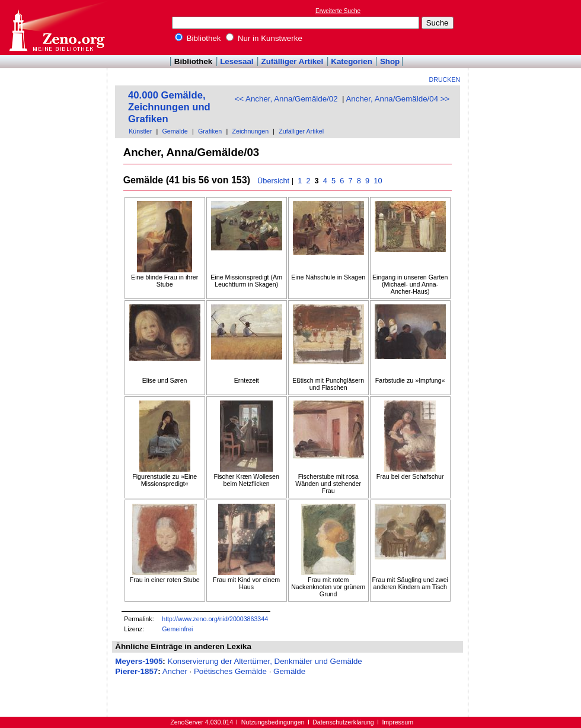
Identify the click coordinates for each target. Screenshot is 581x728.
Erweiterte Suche (338, 11)
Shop (390, 61)
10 (378, 181)
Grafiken (210, 131)
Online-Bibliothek (56, 28)
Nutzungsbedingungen (273, 722)
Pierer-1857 (136, 671)
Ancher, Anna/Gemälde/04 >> (398, 99)
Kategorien (352, 61)
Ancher (175, 671)
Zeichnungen (250, 131)
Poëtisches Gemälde (230, 671)
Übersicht (273, 181)
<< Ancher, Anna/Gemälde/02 (286, 99)
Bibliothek (198, 38)
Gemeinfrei (177, 629)
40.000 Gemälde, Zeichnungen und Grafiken (169, 107)
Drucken (445, 80)
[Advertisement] (526, 27)
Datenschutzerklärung (343, 722)
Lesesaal (237, 61)
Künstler (140, 131)
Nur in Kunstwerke (264, 38)
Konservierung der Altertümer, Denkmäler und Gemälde (265, 661)
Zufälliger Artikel (293, 61)
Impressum (398, 722)
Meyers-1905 (139, 661)
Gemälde (175, 131)
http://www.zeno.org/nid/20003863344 (215, 619)
